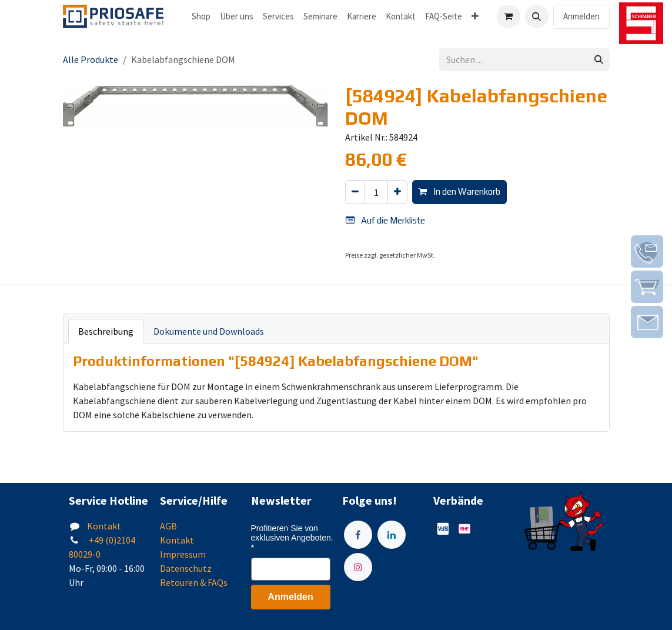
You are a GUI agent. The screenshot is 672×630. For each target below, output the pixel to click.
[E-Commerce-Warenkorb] (509, 16)
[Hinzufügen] (397, 192)
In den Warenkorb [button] (459, 191)
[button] (537, 16)
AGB (168, 526)
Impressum (183, 554)
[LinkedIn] (392, 535)
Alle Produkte (91, 59)
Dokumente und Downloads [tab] (209, 331)
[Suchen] (599, 60)
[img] (647, 251)
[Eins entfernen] (355, 192)
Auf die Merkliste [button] (385, 220)
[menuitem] (201, 17)
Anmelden (581, 16)
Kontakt (104, 526)
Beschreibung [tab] (106, 331)
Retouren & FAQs (194, 582)
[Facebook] (358, 535)
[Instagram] (358, 567)
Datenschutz (186, 568)
